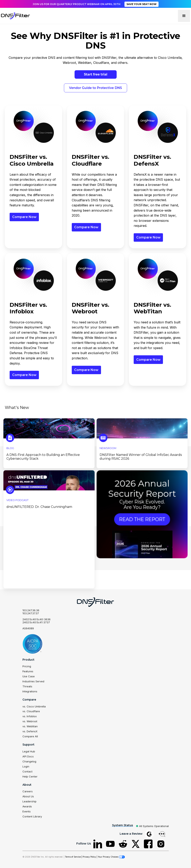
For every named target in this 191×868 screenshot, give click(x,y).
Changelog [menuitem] (29, 758)
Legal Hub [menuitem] (29, 749)
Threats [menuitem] (27, 685)
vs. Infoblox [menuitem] (30, 715)
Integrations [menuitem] (30, 690)
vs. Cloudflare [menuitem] (31, 710)
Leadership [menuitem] (29, 797)
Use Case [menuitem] (29, 676)
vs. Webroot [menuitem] (30, 719)
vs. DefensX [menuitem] (30, 729)
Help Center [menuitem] (30, 773)
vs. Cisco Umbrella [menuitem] (34, 705)
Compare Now (24, 217)
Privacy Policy (89, 852)
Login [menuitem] (26, 763)
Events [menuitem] (27, 807)
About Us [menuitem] (28, 792)
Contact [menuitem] (27, 768)
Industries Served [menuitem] (33, 681)
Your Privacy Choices (112, 852)
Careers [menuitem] (28, 788)
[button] (184, 16)
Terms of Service (73, 852)
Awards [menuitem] (27, 802)
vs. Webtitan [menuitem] (30, 724)
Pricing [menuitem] (27, 666)
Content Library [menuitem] (32, 812)
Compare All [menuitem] (30, 734)
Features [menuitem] (28, 671)
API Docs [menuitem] (28, 753)
